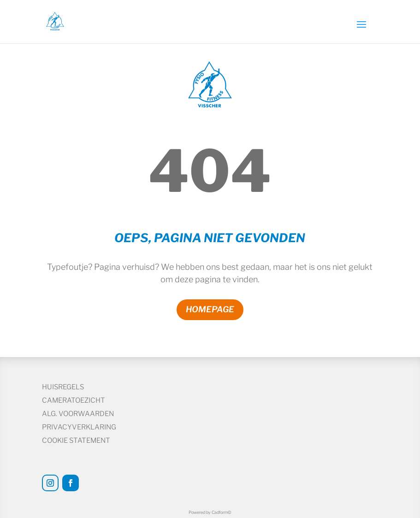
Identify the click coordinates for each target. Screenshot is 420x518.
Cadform (221, 512)
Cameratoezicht (74, 400)
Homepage (210, 309)
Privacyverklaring (79, 427)
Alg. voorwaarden (78, 414)
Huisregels (63, 387)
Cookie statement (76, 441)
